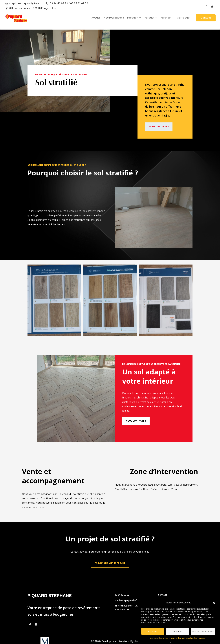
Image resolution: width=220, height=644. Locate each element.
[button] (214, 603)
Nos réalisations (114, 18)
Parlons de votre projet (110, 557)
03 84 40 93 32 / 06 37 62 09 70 (69, 3)
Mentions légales (129, 635)
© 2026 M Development (104, 635)
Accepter (153, 631)
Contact (206, 18)
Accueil (96, 18)
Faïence (166, 18)
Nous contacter (159, 121)
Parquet (149, 18)
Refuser (178, 631)
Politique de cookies (159, 638)
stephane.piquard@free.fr (25, 3)
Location (133, 18)
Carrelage (183, 18)
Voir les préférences (203, 631)
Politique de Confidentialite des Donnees (187, 638)
